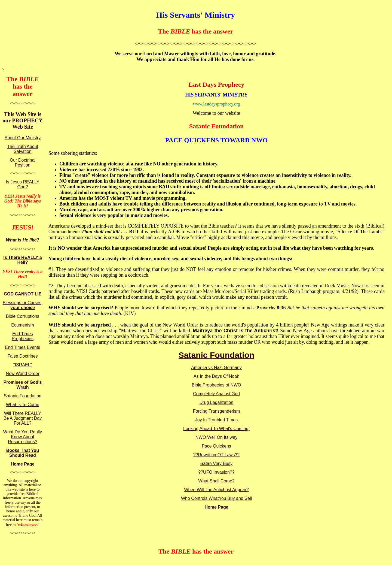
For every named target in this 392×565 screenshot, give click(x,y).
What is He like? (23, 240)
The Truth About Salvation (23, 149)
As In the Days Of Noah (216, 376)
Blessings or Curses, (23, 305)
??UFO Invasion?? (216, 472)
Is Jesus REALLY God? (22, 184)
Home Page (22, 464)
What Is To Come (23, 405)
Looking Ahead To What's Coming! (216, 429)
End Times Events (23, 347)
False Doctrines (22, 356)
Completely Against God (216, 394)
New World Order (22, 374)
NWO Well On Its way (216, 437)
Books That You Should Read (23, 453)
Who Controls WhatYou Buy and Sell (216, 498)
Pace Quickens (216, 446)
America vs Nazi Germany (216, 368)
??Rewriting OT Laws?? (216, 455)
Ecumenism (23, 325)
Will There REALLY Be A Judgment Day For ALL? (23, 418)
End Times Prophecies (23, 336)
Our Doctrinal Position (23, 163)
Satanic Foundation (23, 396)
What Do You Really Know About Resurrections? (23, 437)
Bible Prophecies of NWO (216, 385)
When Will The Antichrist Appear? (216, 490)
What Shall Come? (216, 481)
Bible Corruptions (23, 316)
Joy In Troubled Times (217, 420)
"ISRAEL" (23, 365)
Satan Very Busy (216, 463)
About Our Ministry (23, 138)
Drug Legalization (217, 402)
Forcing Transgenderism (217, 411)
